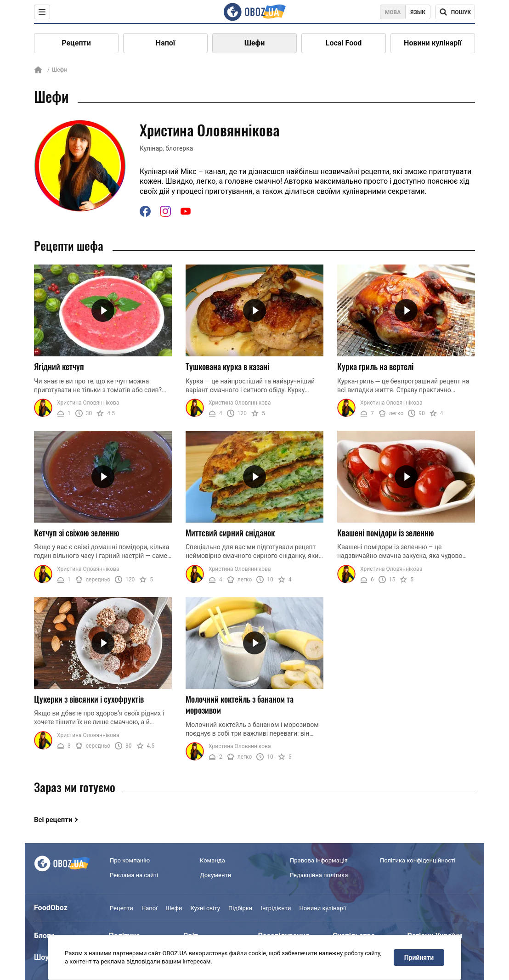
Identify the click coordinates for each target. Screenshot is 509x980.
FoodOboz (51, 908)
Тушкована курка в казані (227, 366)
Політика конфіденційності (418, 860)
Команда (212, 860)
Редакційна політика (319, 875)
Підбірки (240, 908)
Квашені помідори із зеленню (386, 533)
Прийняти (419, 957)
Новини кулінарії (433, 43)
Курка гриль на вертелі (375, 366)
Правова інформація (319, 860)
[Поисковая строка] (455, 12)
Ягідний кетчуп (59, 366)
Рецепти (76, 43)
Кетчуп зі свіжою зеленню (77, 533)
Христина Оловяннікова (88, 403)
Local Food (344, 43)
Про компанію (130, 860)
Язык (418, 12)
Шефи (255, 43)
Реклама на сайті (134, 875)
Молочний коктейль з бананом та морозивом (240, 705)
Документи (215, 875)
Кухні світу (205, 908)
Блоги (44, 936)
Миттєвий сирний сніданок (230, 533)
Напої (165, 43)
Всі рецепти (53, 820)
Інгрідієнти (276, 908)
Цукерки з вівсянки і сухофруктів (89, 699)
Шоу (41, 957)
